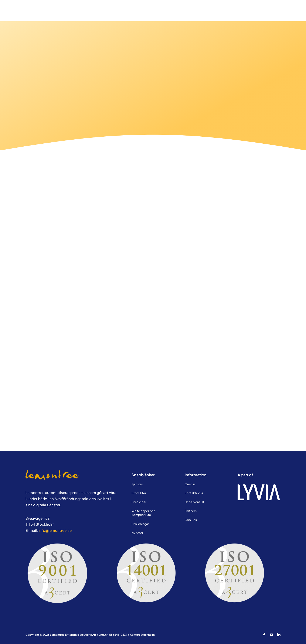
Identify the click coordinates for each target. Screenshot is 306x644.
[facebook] (264, 635)
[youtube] (271, 635)
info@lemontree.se (55, 530)
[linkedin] (279, 635)
